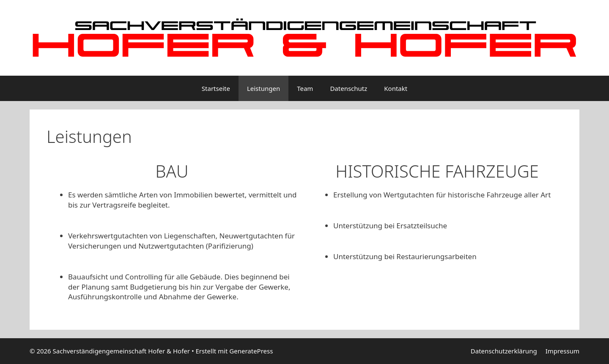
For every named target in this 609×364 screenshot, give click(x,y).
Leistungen (263, 88)
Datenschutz (348, 88)
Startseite (216, 88)
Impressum (562, 351)
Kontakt (396, 88)
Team (305, 88)
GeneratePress (251, 351)
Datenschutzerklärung (504, 351)
